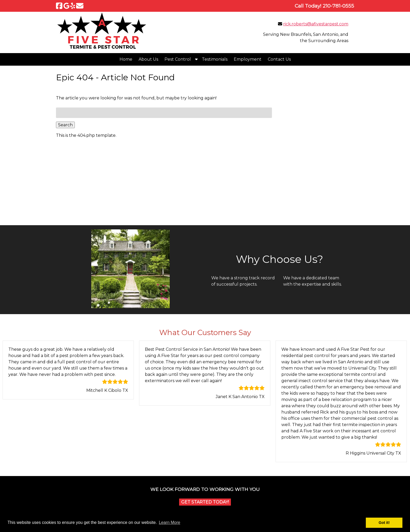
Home (126, 59)
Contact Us (279, 59)
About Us (148, 59)
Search (65, 125)
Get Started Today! (205, 502)
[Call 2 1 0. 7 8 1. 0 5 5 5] (338, 6)
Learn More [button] (169, 522)
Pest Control (178, 59)
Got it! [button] (384, 523)
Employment (248, 59)
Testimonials (215, 59)
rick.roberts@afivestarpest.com (316, 24)
